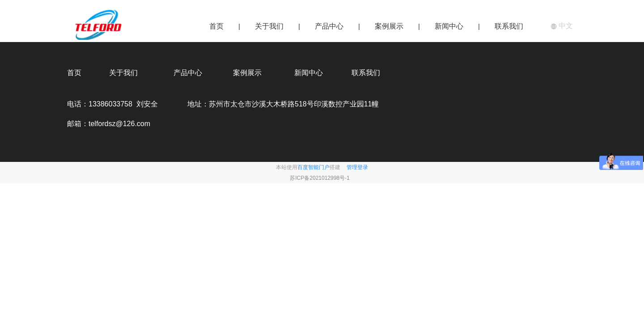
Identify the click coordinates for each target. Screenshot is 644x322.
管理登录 (357, 167)
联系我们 (509, 26)
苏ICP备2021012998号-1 (320, 178)
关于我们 (269, 26)
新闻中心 (449, 26)
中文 (562, 26)
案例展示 (389, 26)
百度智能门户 (314, 167)
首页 (216, 26)
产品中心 (329, 26)
